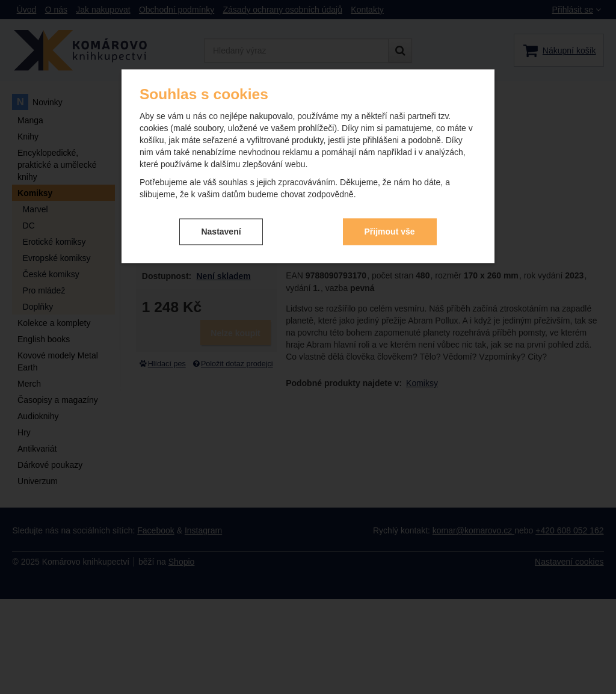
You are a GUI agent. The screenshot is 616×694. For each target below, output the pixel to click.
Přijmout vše (390, 232)
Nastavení (221, 232)
